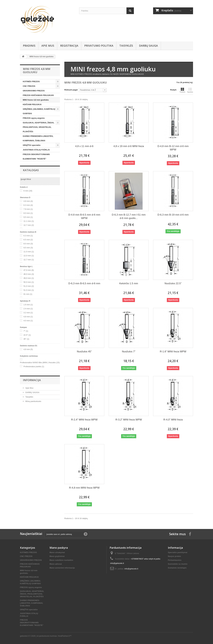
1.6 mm (28, 305)
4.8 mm (28, 201)
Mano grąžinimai (57, 556)
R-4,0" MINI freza (173, 420)
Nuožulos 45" (84, 352)
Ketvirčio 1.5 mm (129, 283)
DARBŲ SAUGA (148, 46)
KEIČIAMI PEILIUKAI (32, 104)
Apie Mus (48, 46)
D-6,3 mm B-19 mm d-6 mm (173, 215)
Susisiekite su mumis (178, 564)
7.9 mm (28, 209)
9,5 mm (28, 217)
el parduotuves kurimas (47, 636)
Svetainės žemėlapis (177, 568)
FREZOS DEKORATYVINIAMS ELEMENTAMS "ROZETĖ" (36, 157)
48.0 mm (29, 274)
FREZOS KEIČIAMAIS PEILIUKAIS (38, 95)
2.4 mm (28, 309)
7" (26, 331)
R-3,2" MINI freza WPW (129, 420)
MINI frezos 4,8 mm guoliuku (36, 100)
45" (26, 339)
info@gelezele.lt (131, 569)
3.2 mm (28, 313)
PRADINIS (29, 46)
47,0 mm (29, 270)
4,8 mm (28, 317)
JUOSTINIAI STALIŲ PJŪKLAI (36, 150)
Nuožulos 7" (129, 352)
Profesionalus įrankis (34, 366)
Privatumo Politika (99, 46)
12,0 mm (29, 256)
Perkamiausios (175, 560)
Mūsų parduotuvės (33, 401)
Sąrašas (190, 90)
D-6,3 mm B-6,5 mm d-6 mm (84, 283)
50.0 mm (29, 282)
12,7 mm (29, 225)
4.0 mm (28, 321)
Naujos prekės (174, 556)
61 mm (28, 294)
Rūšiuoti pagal (71, 90)
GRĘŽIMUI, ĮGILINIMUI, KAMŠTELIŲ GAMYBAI (39, 111)
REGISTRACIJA (69, 46)
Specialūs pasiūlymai (178, 552)
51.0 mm (29, 290)
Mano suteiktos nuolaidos (61, 560)
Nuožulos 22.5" (173, 283)
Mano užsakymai (57, 552)
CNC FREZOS (29, 86)
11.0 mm (29, 252)
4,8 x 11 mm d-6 (84, 146)
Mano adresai (56, 564)
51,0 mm (29, 286)
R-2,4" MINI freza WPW (84, 420)
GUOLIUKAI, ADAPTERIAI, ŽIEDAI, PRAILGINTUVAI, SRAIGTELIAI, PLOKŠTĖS (39, 127)
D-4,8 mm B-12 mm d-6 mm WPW (173, 148)
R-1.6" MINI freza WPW (173, 352)
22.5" (27, 335)
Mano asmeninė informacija (62, 568)
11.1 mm (29, 221)
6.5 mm (28, 240)
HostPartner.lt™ (65, 636)
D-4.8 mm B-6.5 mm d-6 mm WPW (84, 216)
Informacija (32, 380)
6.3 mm (28, 205)
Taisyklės (126, 46)
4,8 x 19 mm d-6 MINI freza (129, 146)
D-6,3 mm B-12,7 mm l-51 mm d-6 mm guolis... (129, 216)
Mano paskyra (59, 548)
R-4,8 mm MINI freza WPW (84, 488)
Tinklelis (182, 90)
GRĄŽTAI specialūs (32, 145)
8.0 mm (28, 213)
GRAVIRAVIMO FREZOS (34, 91)
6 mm (28, 191)
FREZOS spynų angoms (34, 118)
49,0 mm (29, 278)
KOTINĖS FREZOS (31, 81)
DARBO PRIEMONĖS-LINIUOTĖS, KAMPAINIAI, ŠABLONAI (38, 138)
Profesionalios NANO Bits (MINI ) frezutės (40, 362)
